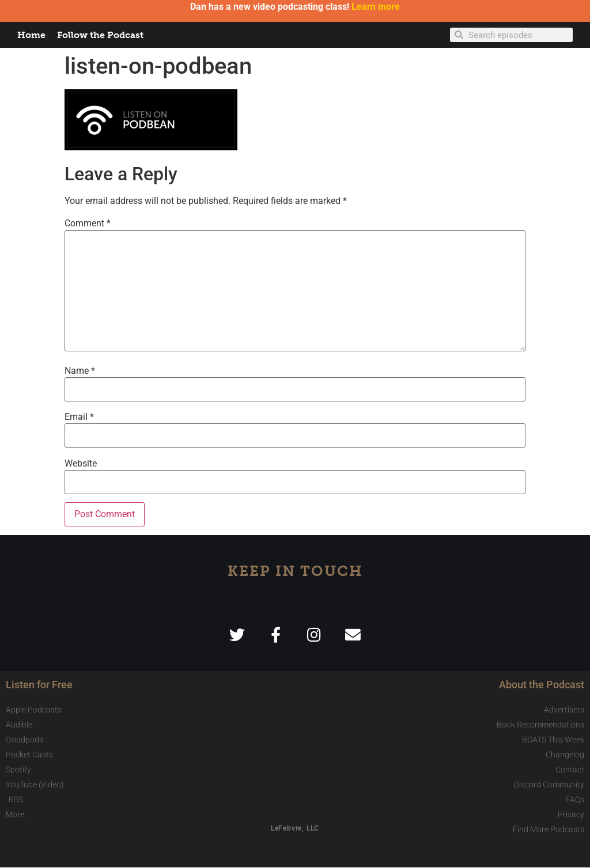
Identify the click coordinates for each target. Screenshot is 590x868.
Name (80, 371)
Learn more (376, 7)
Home (31, 35)
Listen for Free (39, 685)
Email (79, 417)
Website (81, 464)
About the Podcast (542, 685)
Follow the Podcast (100, 35)
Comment (88, 223)
